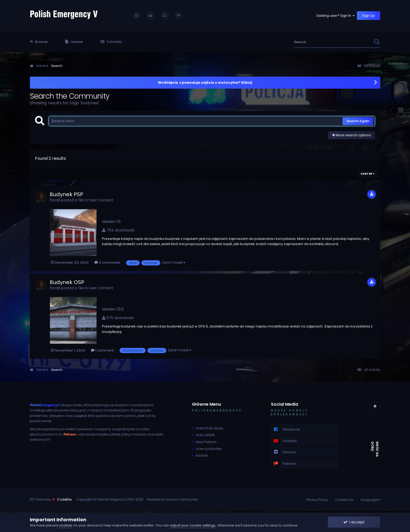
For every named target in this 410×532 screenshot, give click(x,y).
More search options (352, 135)
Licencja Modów (209, 449)
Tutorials (111, 42)
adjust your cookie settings (193, 525)
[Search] (320, 42)
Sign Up (369, 16)
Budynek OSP (67, 282)
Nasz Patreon (206, 442)
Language (370, 500)
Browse (39, 42)
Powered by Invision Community (172, 499)
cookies (66, 525)
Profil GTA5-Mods (210, 428)
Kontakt (202, 455)
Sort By (368, 174)
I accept (354, 522)
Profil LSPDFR (205, 435)
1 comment (102, 350)
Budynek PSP (66, 194)
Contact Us (344, 500)
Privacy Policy (317, 500)
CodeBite (64, 499)
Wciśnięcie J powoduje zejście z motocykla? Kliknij (205, 83)
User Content (101, 200)
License (74, 42)
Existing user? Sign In (336, 16)
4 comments (107, 262)
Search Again (358, 121)
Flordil (55, 200)
